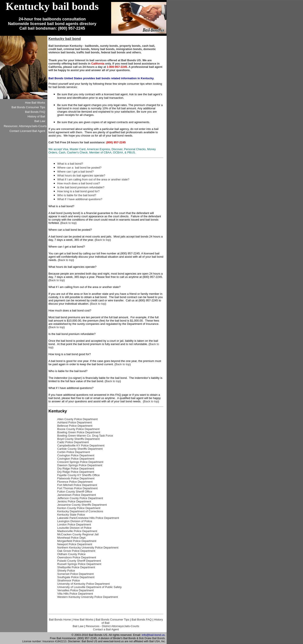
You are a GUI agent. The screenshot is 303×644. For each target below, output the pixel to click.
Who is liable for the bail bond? (77, 195)
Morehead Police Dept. (72, 538)
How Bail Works (83, 620)
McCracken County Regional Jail (78, 534)
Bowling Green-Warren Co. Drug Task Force (85, 436)
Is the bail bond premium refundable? (81, 187)
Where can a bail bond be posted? (79, 168)
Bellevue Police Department (75, 426)
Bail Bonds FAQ (142, 620)
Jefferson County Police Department (80, 498)
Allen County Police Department (77, 419)
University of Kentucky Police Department (83, 584)
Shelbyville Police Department (76, 567)
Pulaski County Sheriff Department (79, 561)
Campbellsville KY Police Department (81, 445)
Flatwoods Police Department (76, 478)
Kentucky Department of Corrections (80, 511)
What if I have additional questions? (80, 199)
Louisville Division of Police (74, 528)
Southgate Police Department (76, 577)
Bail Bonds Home (60, 620)
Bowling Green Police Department (79, 432)
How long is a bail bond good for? (78, 191)
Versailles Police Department (75, 590)
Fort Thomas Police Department (77, 488)
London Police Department (74, 524)
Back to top (69, 223)
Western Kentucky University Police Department (87, 597)
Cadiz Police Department (73, 442)
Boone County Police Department (78, 429)
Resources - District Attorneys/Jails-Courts (112, 626)
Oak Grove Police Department (76, 551)
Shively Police (66, 571)
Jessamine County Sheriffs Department (82, 505)
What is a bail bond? (70, 164)
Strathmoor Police (69, 580)
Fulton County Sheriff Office (75, 492)
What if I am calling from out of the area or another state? (93, 179)
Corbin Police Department (74, 452)
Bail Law (78, 626)
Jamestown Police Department (77, 495)
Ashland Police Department (75, 422)
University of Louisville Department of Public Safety (89, 587)
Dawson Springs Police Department (80, 465)
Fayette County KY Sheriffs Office (78, 475)
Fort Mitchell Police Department (77, 485)
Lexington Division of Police (75, 521)
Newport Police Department (75, 544)
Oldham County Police (71, 554)
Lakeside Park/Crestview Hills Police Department (88, 518)
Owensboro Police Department (77, 557)
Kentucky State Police (71, 515)
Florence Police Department (75, 482)
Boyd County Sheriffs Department (78, 439)
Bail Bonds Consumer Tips (112, 620)
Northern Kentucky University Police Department (88, 548)
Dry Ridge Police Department (76, 469)
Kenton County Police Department (79, 508)
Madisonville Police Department (77, 531)
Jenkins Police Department (74, 501)
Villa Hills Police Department (75, 594)
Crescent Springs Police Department (80, 462)
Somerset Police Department (75, 574)
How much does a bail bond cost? (79, 183)
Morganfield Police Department (77, 541)
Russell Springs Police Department (79, 564)
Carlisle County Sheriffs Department (80, 449)
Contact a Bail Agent (106, 629)
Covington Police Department (76, 455)
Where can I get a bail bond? (75, 172)
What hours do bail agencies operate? (81, 175)
